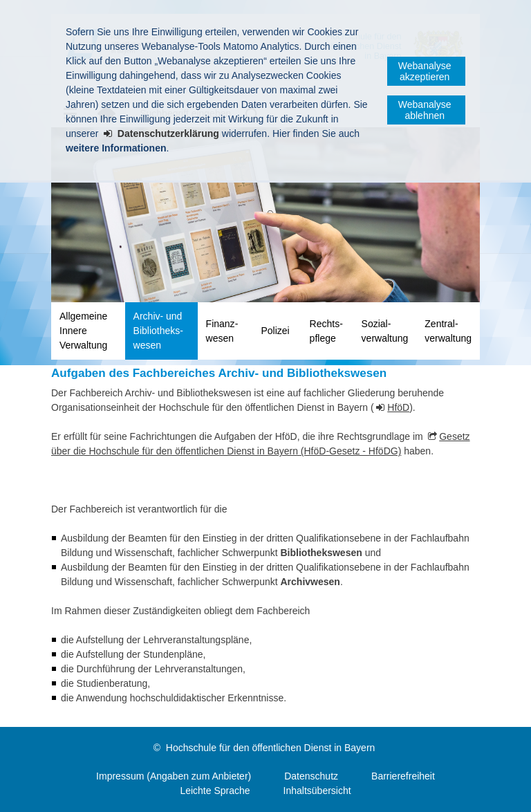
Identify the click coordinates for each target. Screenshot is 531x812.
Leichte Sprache (215, 791)
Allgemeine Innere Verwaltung (83, 331)
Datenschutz (311, 776)
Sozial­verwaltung (385, 331)
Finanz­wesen (222, 331)
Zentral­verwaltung (448, 331)
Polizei (275, 331)
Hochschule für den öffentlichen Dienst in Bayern (270, 748)
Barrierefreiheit (403, 776)
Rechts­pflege (326, 331)
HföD (398, 407)
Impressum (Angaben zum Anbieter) (174, 776)
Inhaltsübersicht (317, 791)
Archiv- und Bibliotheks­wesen (158, 331)
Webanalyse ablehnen (425, 110)
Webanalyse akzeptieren (425, 71)
